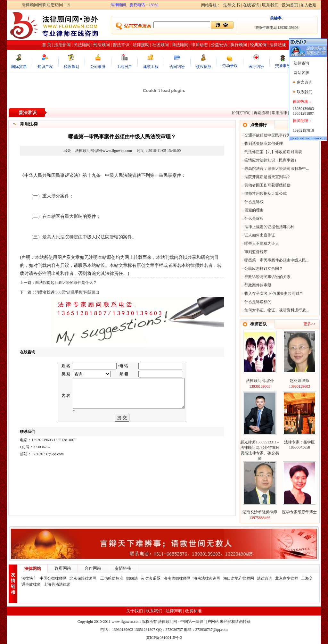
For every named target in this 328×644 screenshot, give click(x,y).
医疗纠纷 (256, 67)
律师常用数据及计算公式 (266, 194)
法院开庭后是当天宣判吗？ (267, 177)
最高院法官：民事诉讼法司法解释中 (275, 169)
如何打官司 (241, 113)
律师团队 (258, 324)
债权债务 (204, 67)
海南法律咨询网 (207, 578)
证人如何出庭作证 (260, 235)
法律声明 (174, 611)
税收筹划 (71, 67)
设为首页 (290, 5)
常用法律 (279, 113)
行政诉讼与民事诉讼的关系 (267, 277)
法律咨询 (265, 578)
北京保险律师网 (83, 578)
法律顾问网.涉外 (260, 381)
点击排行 (258, 125)
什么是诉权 (254, 202)
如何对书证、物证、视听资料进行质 (275, 310)
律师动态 (200, 45)
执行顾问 (239, 45)
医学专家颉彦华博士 (299, 512)
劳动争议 (230, 66)
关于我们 (135, 611)
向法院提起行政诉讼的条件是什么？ (66, 283)
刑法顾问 (102, 45)
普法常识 (121, 45)
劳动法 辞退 (151, 578)
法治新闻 (62, 45)
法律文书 (232, 5)
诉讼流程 (261, 113)
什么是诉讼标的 (258, 302)
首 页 (47, 45)
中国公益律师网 (53, 578)
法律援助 (141, 45)
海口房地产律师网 (239, 578)
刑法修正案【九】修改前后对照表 (273, 152)
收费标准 (193, 611)
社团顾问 (160, 45)
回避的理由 (254, 210)
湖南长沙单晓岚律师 (260, 512)
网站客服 (301, 73)
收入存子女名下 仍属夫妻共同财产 (274, 293)
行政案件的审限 (258, 285)
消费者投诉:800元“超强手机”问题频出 (67, 292)
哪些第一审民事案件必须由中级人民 (275, 260)
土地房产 (124, 67)
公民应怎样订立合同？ (264, 268)
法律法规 (278, 45)
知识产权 (45, 67)
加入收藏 (308, 5)
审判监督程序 (256, 252)
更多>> (309, 324)
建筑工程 (151, 67)
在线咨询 (251, 5)
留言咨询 (305, 82)
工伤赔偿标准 (112, 578)
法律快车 (29, 578)
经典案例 (258, 45)
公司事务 (98, 67)
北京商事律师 (287, 578)
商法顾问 (180, 45)
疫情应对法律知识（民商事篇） (271, 160)
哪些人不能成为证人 (262, 244)
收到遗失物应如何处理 (264, 144)
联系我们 (270, 5)
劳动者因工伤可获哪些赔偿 (267, 185)
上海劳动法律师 (57, 584)
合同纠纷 (177, 67)
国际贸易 (19, 67)
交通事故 (283, 66)
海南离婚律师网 (177, 578)
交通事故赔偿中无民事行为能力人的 (275, 135)
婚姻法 (132, 578)
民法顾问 (82, 45)
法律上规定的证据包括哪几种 (269, 227)
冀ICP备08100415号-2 (164, 638)
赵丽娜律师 (299, 381)
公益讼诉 (219, 45)
